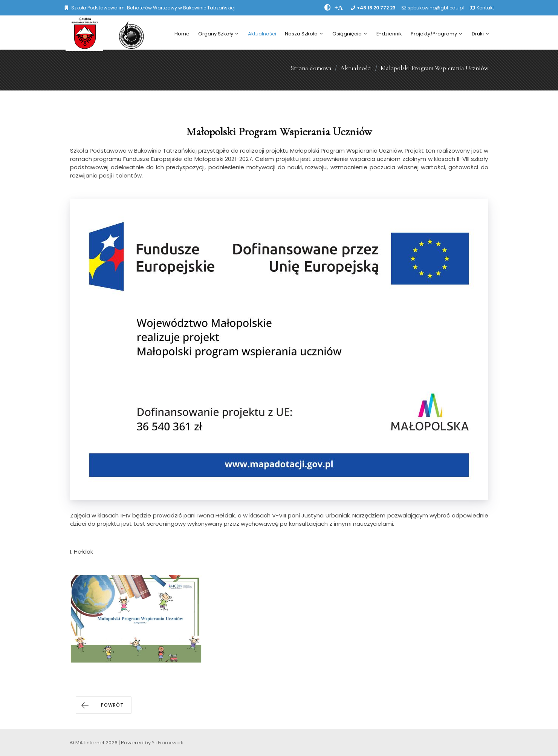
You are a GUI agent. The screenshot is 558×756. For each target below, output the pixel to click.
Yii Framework (167, 743)
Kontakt (485, 8)
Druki (480, 34)
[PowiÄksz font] (339, 8)
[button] (104, 705)
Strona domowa (311, 68)
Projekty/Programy (436, 34)
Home (182, 34)
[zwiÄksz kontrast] (328, 8)
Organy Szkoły (218, 34)
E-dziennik (389, 34)
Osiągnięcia (349, 34)
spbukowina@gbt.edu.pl (436, 8)
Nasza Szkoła (304, 34)
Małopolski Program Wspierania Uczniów (434, 68)
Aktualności (262, 34)
